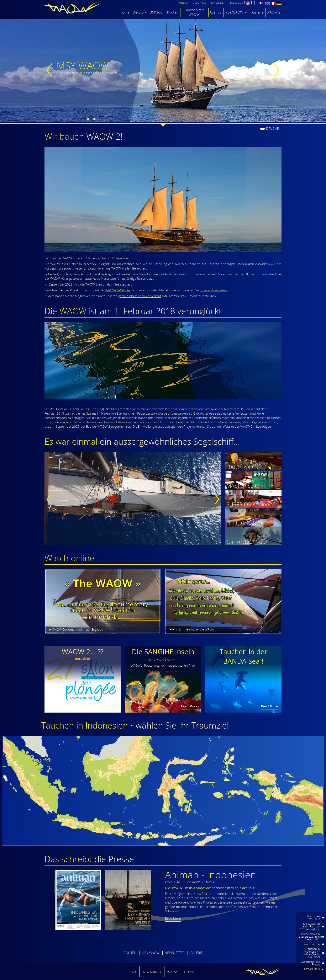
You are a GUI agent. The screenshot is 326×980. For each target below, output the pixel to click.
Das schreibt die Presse (310, 963)
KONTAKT (184, 3)
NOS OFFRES (312, 969)
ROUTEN (130, 953)
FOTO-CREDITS (151, 972)
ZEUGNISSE (200, 3)
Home (125, 12)
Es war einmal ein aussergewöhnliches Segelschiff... (311, 937)
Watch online (312, 944)
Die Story (140, 12)
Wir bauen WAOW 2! (313, 918)
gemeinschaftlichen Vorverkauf (140, 296)
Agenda (215, 12)
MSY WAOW (234, 12)
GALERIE (196, 953)
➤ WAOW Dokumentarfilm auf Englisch (76, 629)
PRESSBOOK (236, 3)
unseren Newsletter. (214, 290)
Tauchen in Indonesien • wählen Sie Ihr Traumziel (311, 953)
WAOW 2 (274, 12)
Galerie (258, 12)
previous (51, 70)
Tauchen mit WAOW (194, 12)
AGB (134, 972)
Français (273, 3)
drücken (273, 128)
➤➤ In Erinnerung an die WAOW (192, 629)
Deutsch (279, 4)
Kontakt (173, 972)
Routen (173, 12)
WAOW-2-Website (118, 290)
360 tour (157, 12)
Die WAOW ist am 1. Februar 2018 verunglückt (309, 926)
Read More (109, 706)
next (275, 70)
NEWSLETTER (218, 3)
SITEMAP (190, 972)
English (267, 3)
